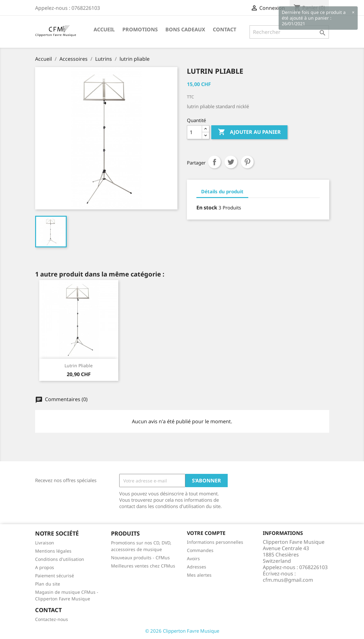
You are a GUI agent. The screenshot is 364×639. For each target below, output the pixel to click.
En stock (207, 208)
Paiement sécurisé (55, 576)
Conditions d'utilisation (60, 559)
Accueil (104, 29)
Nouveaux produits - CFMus (140, 558)
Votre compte (206, 533)
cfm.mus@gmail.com (288, 580)
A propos (45, 567)
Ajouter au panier (249, 132)
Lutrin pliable (79, 366)
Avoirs (193, 558)
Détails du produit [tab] (222, 191)
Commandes (200, 550)
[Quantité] (194, 132)
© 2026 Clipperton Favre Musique (182, 631)
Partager (214, 162)
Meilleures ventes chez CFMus (143, 566)
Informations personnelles (215, 542)
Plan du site (48, 584)
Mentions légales (53, 551)
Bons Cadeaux (185, 29)
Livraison (45, 543)
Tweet (231, 162)
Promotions (140, 29)
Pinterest (247, 162)
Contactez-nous (52, 619)
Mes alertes (199, 575)
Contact (225, 29)
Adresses (197, 567)
